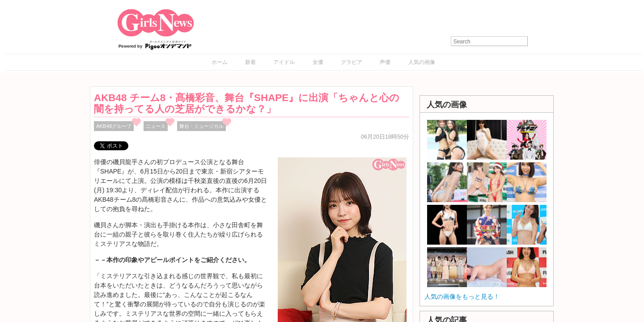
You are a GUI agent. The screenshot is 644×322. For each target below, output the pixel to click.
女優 (318, 62)
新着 (250, 62)
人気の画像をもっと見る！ (462, 297)
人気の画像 (422, 62)
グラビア (352, 62)
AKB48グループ (114, 126)
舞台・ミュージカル (201, 126)
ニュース (156, 126)
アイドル (284, 62)
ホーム (220, 62)
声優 (385, 62)
